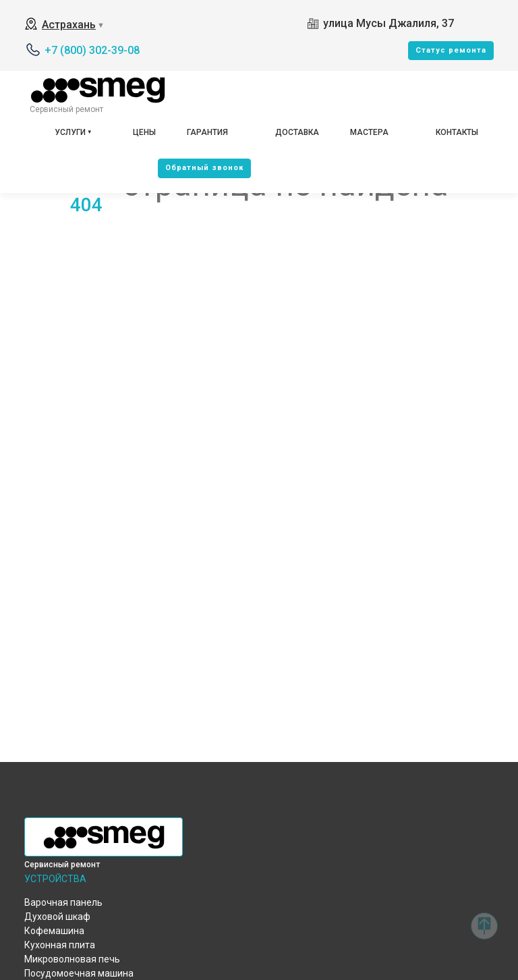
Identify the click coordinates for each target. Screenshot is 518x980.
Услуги (70, 132)
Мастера (369, 132)
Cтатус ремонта (451, 50)
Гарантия (207, 132)
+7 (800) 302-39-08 (92, 50)
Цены (144, 132)
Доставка (297, 132)
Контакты (457, 132)
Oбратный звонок (204, 168)
